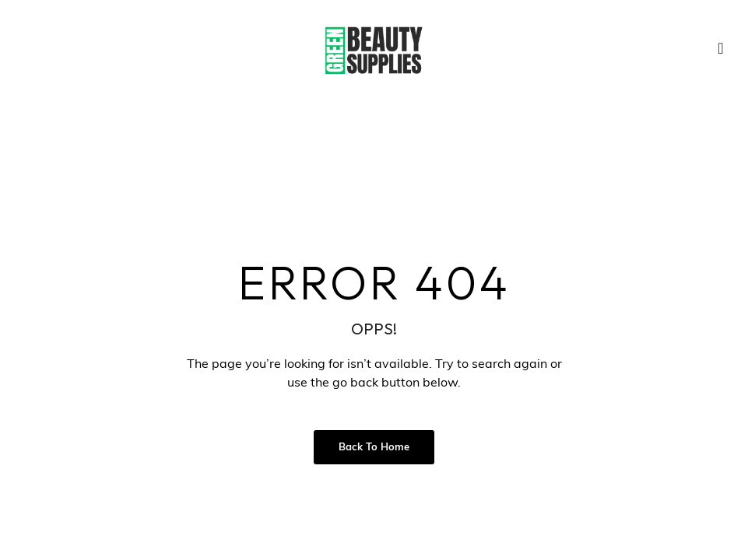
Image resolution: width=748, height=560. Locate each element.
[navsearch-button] (721, 51)
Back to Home (374, 448)
